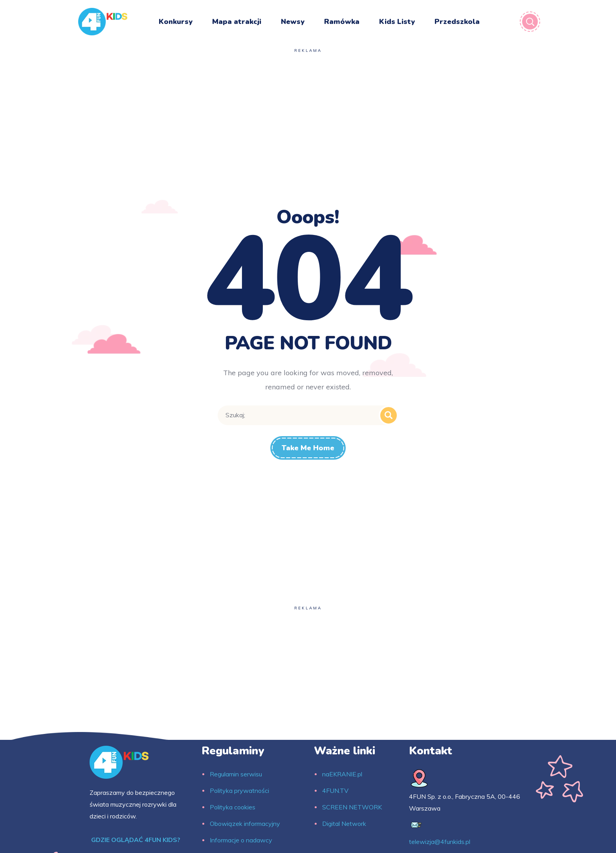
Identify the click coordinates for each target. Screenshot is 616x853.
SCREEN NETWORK (352, 807)
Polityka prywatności (239, 791)
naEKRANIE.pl (342, 774)
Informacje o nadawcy (241, 840)
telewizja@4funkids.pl (440, 842)
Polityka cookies (233, 807)
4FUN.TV (335, 791)
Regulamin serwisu (236, 774)
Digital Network (344, 824)
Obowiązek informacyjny (245, 824)
